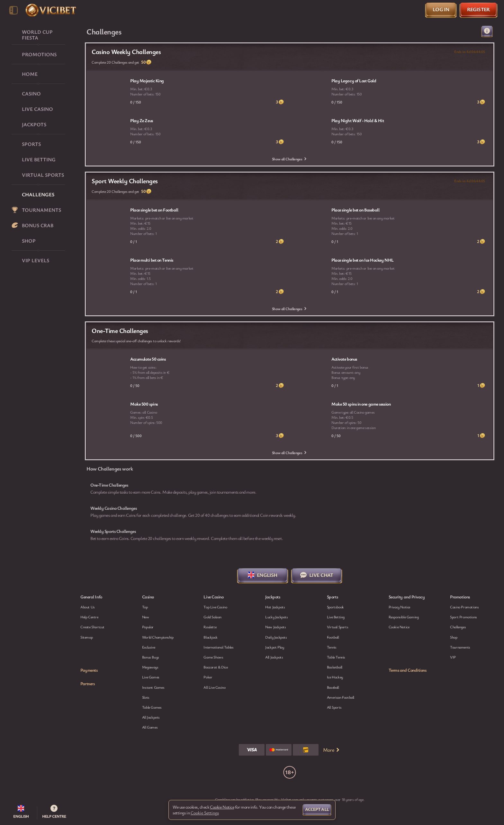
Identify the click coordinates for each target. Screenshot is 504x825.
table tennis (336, 657)
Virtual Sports (337, 627)
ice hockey (335, 677)
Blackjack (210, 637)
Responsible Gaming (404, 617)
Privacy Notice (399, 607)
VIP (453, 657)
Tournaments (460, 647)
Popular (148, 627)
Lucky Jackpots (276, 617)
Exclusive (148, 647)
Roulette (210, 627)
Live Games (151, 677)
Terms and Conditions (408, 670)
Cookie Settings (205, 813)
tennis (332, 647)
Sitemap (86, 637)
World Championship (158, 637)
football (333, 637)
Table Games (152, 707)
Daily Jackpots (276, 637)
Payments (89, 670)
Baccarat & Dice (216, 667)
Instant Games (153, 687)
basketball (335, 667)
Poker (208, 677)
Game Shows (213, 657)
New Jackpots (275, 627)
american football (341, 697)
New (146, 617)
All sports (334, 707)
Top (145, 607)
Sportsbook (335, 607)
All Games (150, 727)
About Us (88, 607)
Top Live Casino (215, 607)
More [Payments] (332, 750)
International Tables (218, 647)
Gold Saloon (212, 617)
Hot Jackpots (275, 607)
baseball (333, 687)
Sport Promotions (464, 617)
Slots (146, 697)
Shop (454, 637)
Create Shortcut (92, 627)
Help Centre (89, 617)
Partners (87, 684)
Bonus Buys (151, 657)
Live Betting (336, 617)
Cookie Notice (399, 627)
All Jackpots (151, 717)
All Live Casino (214, 687)
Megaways (150, 667)
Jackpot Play (274, 647)
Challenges (458, 627)
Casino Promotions (464, 607)
